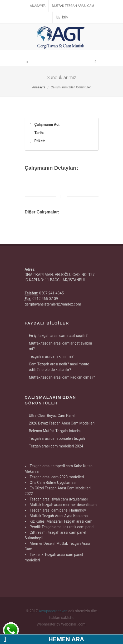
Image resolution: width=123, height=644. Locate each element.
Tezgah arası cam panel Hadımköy (58, 510)
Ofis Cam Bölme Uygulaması (53, 483)
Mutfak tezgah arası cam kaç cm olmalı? (62, 377)
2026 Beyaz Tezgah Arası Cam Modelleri (62, 423)
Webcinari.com (73, 624)
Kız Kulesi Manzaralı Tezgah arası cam (61, 521)
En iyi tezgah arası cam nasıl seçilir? (58, 336)
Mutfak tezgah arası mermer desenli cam (63, 505)
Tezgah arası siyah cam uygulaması (59, 499)
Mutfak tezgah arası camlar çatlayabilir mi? (61, 346)
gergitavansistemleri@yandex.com (53, 304)
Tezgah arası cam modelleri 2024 (56, 446)
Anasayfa (38, 6)
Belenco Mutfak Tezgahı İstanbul (56, 431)
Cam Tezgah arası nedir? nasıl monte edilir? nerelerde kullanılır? (59, 367)
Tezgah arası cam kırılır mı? (51, 356)
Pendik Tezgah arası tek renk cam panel (62, 527)
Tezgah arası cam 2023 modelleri (57, 477)
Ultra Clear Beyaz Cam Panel (52, 416)
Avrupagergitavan (53, 611)
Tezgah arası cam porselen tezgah (57, 438)
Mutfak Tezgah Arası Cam (73, 6)
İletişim (62, 17)
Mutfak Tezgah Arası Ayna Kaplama (59, 516)
